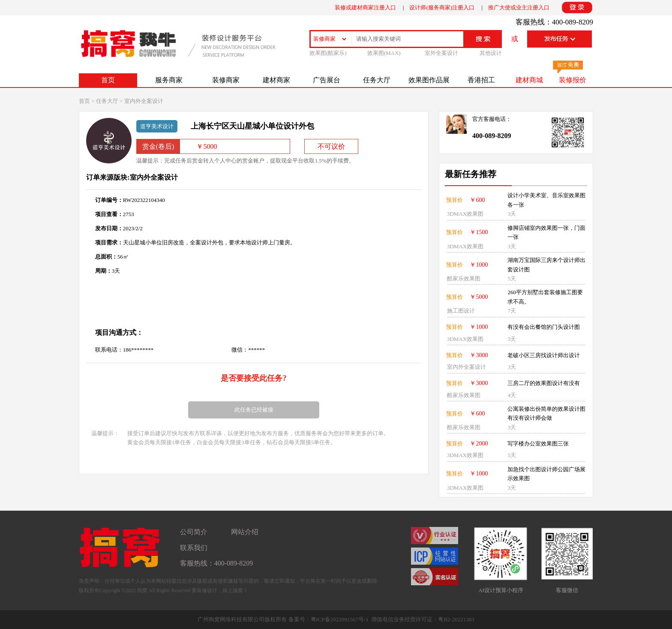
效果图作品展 (429, 80)
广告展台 (327, 80)
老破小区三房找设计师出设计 (544, 355)
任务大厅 (377, 80)
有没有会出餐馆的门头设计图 (544, 327)
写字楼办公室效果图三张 (538, 444)
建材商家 (276, 80)
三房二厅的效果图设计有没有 (544, 383)
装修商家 (226, 80)
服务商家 (169, 80)
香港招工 (481, 80)
